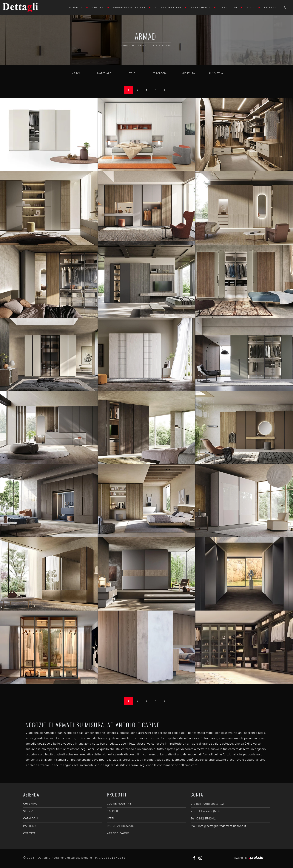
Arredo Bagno (118, 833)
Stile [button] (132, 73)
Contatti (272, 7)
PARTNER (30, 826)
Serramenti (201, 7)
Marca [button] (76, 73)
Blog (251, 7)
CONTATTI (30, 833)
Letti (110, 818)
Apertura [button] (188, 73)
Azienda (76, 7)
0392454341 (206, 819)
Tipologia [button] (160, 73)
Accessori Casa (168, 7)
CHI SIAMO (30, 804)
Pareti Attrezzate (120, 826)
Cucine (98, 7)
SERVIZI (28, 811)
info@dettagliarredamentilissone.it (222, 826)
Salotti (112, 811)
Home (125, 45)
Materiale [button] (104, 73)
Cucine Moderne (119, 804)
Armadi (167, 45)
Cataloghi (229, 7)
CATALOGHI (31, 818)
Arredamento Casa (129, 7)
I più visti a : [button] (216, 73)
